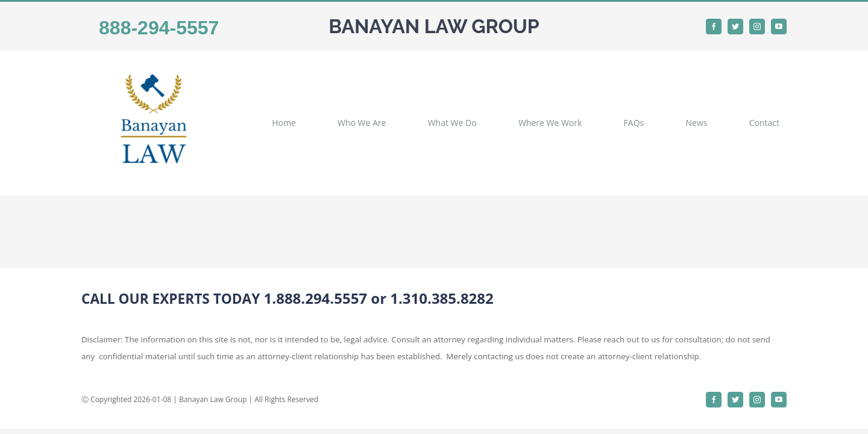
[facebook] (714, 27)
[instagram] (757, 27)
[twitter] (735, 27)
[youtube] (779, 27)
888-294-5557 (159, 28)
